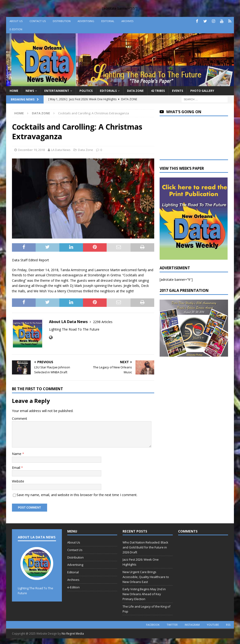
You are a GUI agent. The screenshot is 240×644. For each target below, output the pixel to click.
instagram (192, 625)
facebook (153, 625)
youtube (213, 625)
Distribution (62, 21)
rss (228, 625)
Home (14, 91)
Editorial (108, 21)
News (30, 91)
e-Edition (16, 29)
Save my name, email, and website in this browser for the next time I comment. (77, 495)
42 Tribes (158, 91)
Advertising (86, 21)
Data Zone (135, 91)
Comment (20, 418)
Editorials (108, 91)
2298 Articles (103, 322)
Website (18, 481)
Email (17, 468)
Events (178, 91)
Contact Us (38, 21)
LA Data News (61, 150)
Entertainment (57, 91)
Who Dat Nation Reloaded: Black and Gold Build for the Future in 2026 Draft (145, 547)
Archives (127, 21)
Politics (86, 91)
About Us (16, 21)
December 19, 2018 (31, 150)
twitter (172, 625)
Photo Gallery (202, 91)
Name (17, 454)
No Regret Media (73, 634)
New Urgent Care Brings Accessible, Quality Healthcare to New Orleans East (146, 577)
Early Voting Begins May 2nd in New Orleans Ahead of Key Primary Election (144, 594)
